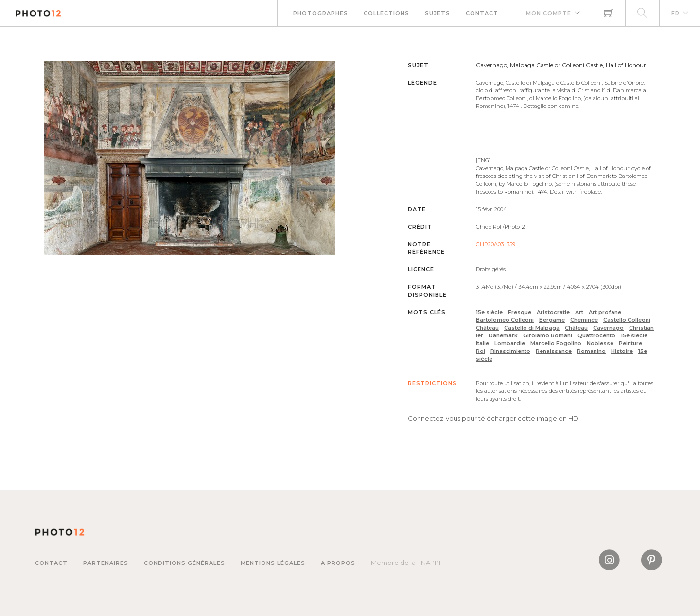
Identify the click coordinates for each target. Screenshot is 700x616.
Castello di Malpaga (532, 328)
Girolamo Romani (548, 335)
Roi (481, 351)
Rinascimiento (510, 351)
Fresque (520, 312)
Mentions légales (273, 563)
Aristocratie (553, 312)
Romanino (591, 351)
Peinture (630, 343)
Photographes (321, 13)
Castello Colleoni (627, 320)
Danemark (503, 335)
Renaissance (554, 351)
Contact (482, 13)
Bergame (552, 320)
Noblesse (600, 343)
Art (579, 312)
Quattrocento (596, 335)
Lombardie (510, 343)
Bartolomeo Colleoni (505, 320)
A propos (338, 563)
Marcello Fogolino (556, 343)
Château (487, 328)
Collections (386, 13)
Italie (482, 343)
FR (675, 13)
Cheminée (584, 320)
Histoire (622, 351)
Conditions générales (184, 563)
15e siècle (489, 312)
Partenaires (106, 563)
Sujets (437, 13)
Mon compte (549, 13)
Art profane (605, 312)
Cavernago (608, 328)
